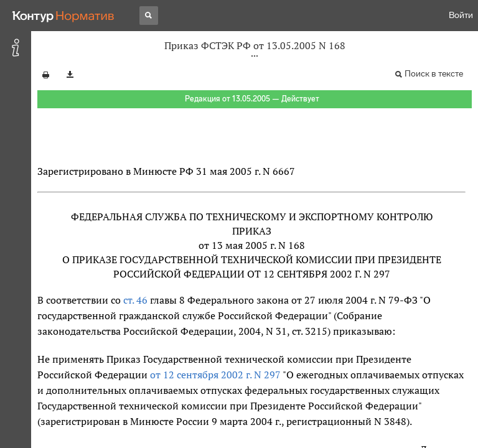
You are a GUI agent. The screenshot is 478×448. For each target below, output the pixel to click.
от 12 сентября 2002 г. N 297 (215, 375)
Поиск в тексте (434, 74)
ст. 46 (135, 300)
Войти (461, 15)
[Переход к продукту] (63, 16)
